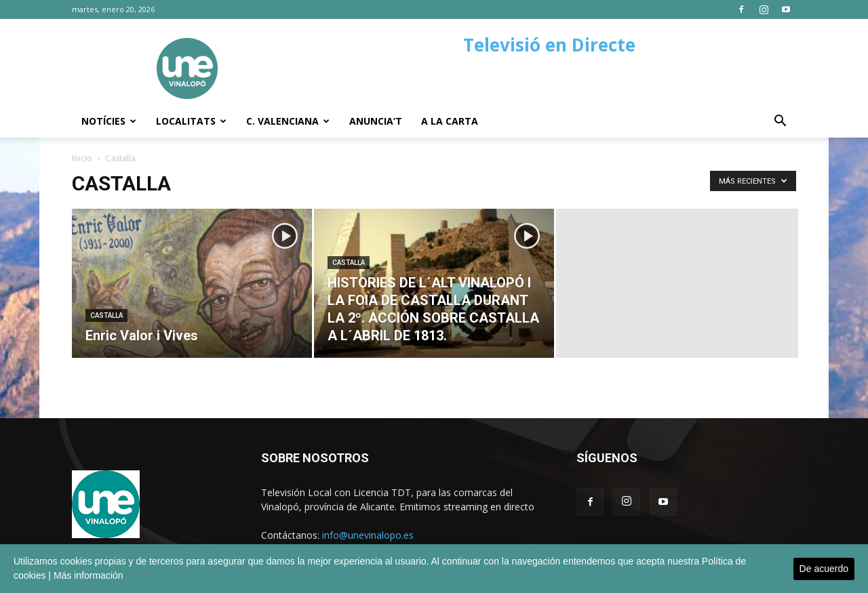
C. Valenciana (288, 121)
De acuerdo (824, 569)
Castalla (106, 315)
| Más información (85, 575)
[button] (780, 122)
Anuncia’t (376, 121)
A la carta (450, 121)
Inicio (82, 158)
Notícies (109, 121)
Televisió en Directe (549, 45)
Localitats (191, 121)
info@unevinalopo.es (368, 535)
